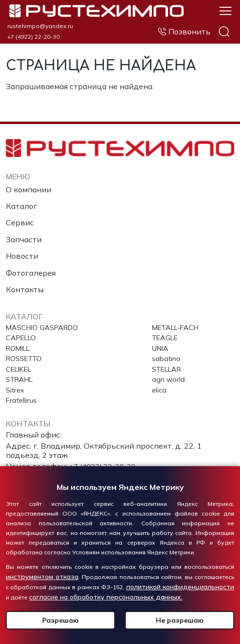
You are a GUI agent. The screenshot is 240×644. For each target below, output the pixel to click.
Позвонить (189, 31)
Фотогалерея (31, 266)
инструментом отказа (42, 577)
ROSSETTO (27, 355)
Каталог (22, 199)
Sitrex (16, 389)
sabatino (168, 355)
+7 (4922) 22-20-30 (33, 37)
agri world (169, 378)
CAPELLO (23, 332)
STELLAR (169, 366)
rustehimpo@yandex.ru (40, 26)
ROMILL (20, 344)
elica (160, 389)
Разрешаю (60, 620)
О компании (29, 183)
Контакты (25, 283)
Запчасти (24, 233)
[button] (225, 10)
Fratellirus (23, 401)
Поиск (224, 31)
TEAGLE (167, 332)
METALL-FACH (179, 321)
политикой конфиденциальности (180, 587)
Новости (22, 249)
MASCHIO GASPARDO (47, 321)
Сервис (20, 216)
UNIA (162, 344)
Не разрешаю (180, 620)
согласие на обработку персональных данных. (106, 597)
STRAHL (22, 378)
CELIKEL (21, 366)
